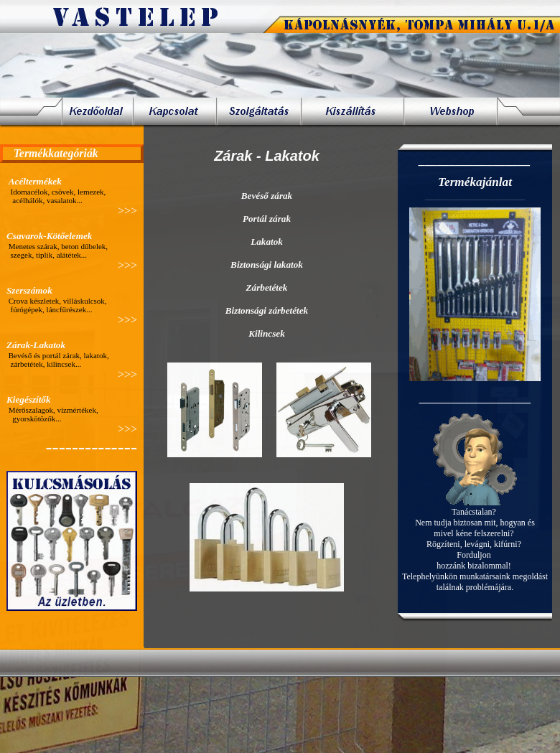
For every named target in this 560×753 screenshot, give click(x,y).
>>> (127, 211)
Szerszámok (29, 290)
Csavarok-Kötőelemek (49, 236)
